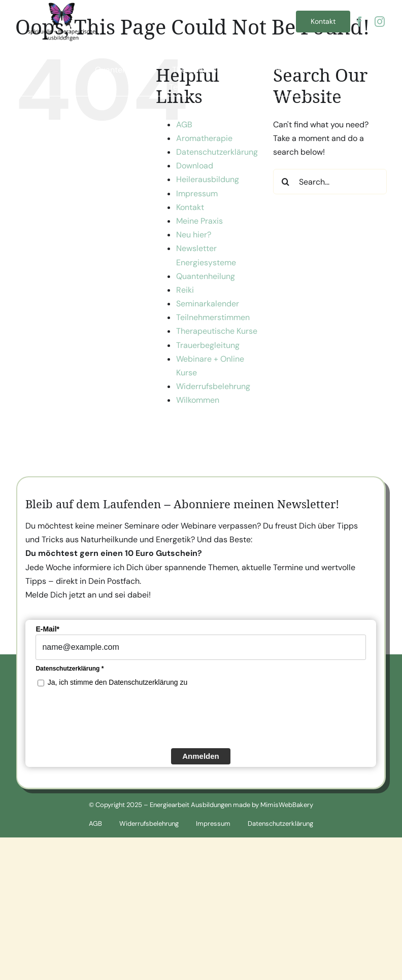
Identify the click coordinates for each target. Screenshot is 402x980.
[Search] (286, 182)
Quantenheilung (206, 276)
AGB (184, 125)
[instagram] (380, 22)
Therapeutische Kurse (217, 331)
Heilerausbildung (208, 179)
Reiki (185, 290)
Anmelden (201, 757)
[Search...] (330, 182)
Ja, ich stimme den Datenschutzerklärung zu (118, 683)
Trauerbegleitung (208, 345)
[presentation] (113, 718)
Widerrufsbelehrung (213, 386)
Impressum (197, 194)
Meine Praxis (199, 221)
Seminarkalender (208, 304)
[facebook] (359, 22)
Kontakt (190, 207)
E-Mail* (47, 630)
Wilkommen (198, 400)
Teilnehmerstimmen (213, 317)
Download (195, 166)
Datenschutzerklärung (217, 152)
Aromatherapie (204, 138)
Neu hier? (194, 235)
